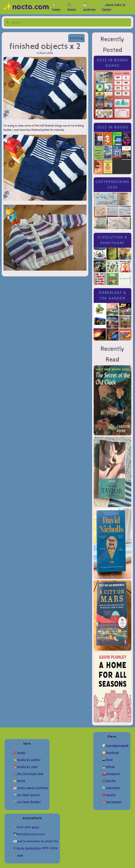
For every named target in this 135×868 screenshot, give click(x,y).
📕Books (20, 753)
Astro (36, 827)
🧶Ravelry (109, 795)
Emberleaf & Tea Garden (112, 295)
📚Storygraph (112, 802)
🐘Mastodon (111, 788)
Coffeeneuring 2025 (112, 185)
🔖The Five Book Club (28, 774)
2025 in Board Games (112, 63)
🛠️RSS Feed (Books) (27, 802)
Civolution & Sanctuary (113, 240)
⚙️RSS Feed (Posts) (27, 795)
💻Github (109, 767)
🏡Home (19, 781)
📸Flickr (108, 760)
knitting (77, 38)
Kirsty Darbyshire (29, 848)
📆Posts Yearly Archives (31, 788)
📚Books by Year (25, 767)
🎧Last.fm (109, 781)
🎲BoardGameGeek (115, 746)
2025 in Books (113, 127)
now (20, 855)
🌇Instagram (111, 774)
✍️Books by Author (27, 760)
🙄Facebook (111, 753)
